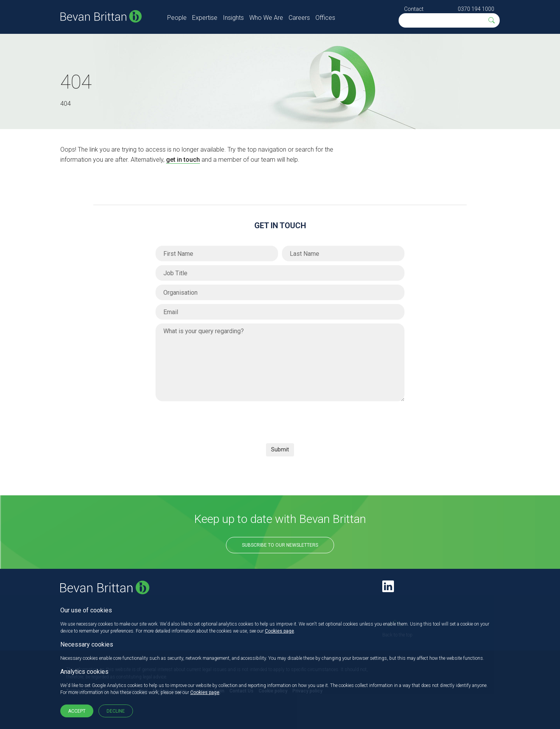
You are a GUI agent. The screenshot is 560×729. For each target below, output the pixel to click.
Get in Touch (280, 226)
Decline (116, 711)
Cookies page (279, 631)
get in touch (183, 160)
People (177, 18)
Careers (299, 18)
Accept (77, 711)
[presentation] (215, 420)
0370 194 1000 (476, 9)
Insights (233, 18)
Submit (280, 449)
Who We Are (266, 18)
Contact (414, 9)
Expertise (205, 18)
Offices (325, 18)
